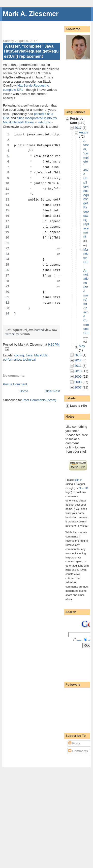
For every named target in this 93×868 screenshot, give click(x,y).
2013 (78, 355)
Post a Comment (15, 384)
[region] (31, 225)
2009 (78, 377)
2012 (78, 360)
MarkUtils (41, 355)
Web (80, 640)
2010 (78, 371)
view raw (51, 330)
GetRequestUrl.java (20, 330)
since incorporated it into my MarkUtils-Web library (30, 120)
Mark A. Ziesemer (31, 14)
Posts (74, 743)
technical (29, 359)
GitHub (25, 334)
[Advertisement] (48, 27)
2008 (78, 382)
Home (24, 391)
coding (19, 355)
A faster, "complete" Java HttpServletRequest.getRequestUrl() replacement (31, 51)
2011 (78, 366)
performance (12, 359)
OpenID (83, 488)
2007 (78, 387)
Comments (78, 751)
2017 (78, 128)
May (82, 346)
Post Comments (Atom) (40, 400)
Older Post (52, 391)
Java (29, 355)
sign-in (78, 480)
